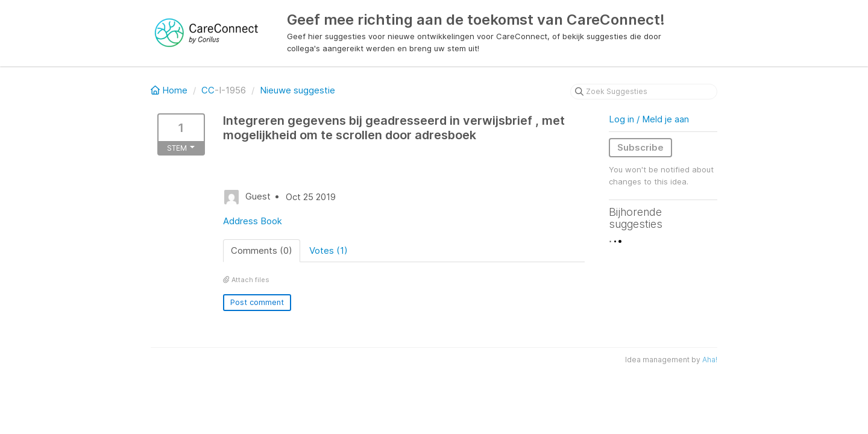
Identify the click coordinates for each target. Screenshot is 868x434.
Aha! (710, 360)
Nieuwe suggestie (297, 90)
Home (170, 90)
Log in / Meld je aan (649, 119)
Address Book (253, 221)
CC (208, 90)
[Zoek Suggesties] (644, 92)
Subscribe (640, 147)
